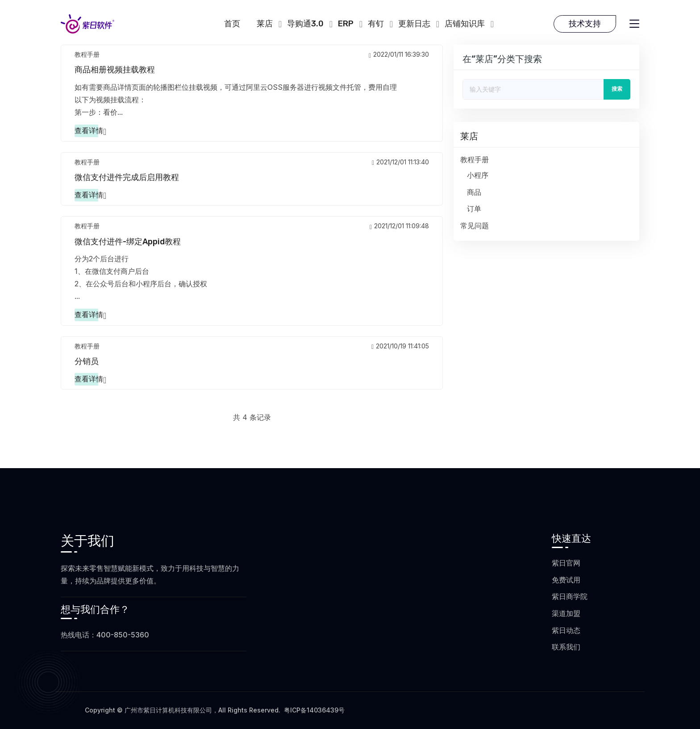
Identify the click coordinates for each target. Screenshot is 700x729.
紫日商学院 (570, 596)
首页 (232, 24)
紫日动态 (566, 630)
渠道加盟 (566, 613)
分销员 (87, 361)
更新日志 (414, 24)
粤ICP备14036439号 (314, 710)
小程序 (478, 175)
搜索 (617, 89)
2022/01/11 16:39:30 (399, 54)
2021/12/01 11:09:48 (399, 226)
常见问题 (475, 226)
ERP (346, 24)
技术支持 (585, 24)
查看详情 (89, 131)
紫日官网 (566, 563)
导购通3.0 (305, 24)
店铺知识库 (465, 24)
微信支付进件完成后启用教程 (127, 177)
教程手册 (87, 54)
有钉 (376, 24)
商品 (474, 192)
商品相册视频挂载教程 (115, 70)
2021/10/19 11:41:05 (400, 346)
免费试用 (566, 580)
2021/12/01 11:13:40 (400, 162)
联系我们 (566, 647)
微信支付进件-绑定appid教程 (128, 242)
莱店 (265, 24)
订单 (474, 209)
